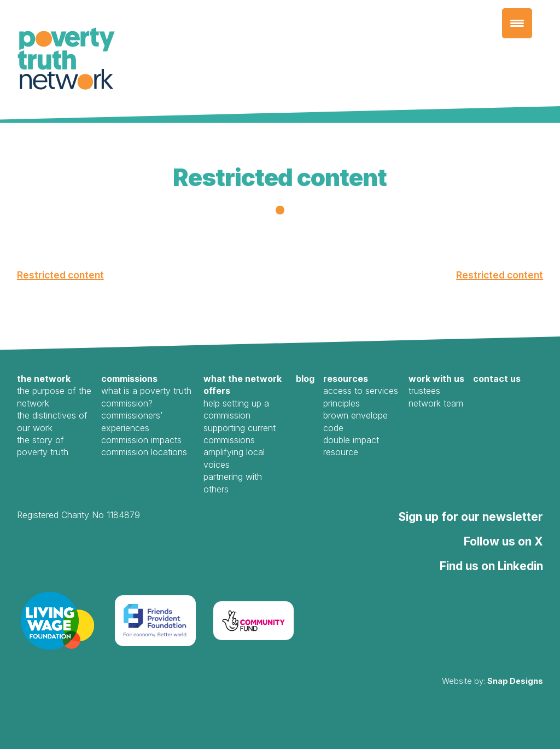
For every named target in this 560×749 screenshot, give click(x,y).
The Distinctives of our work (52, 421)
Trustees (424, 391)
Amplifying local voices (234, 458)
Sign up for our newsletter (471, 517)
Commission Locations (144, 452)
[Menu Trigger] (517, 23)
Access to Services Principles (361, 397)
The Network (44, 379)
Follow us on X (503, 541)
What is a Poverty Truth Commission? (146, 397)
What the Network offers (243, 385)
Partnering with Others (233, 483)
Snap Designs (515, 681)
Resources (346, 379)
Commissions (129, 379)
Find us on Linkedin (491, 566)
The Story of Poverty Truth (43, 446)
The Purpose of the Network (54, 397)
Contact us (497, 379)
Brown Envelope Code (355, 421)
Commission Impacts (141, 440)
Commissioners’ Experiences (132, 421)
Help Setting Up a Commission (236, 409)
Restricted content (60, 275)
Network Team (436, 403)
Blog (305, 379)
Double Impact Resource (351, 446)
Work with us (436, 379)
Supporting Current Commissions (240, 434)
